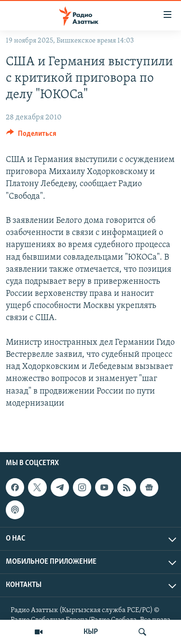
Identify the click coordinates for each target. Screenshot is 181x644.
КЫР (91, 632)
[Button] (31, 136)
